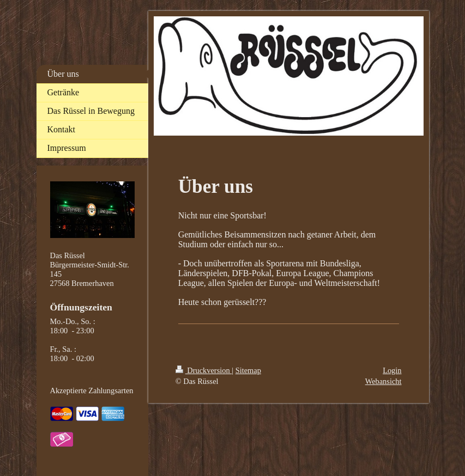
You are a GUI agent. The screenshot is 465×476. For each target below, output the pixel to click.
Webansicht (384, 381)
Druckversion (204, 370)
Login (392, 370)
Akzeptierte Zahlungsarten (92, 390)
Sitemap (248, 370)
